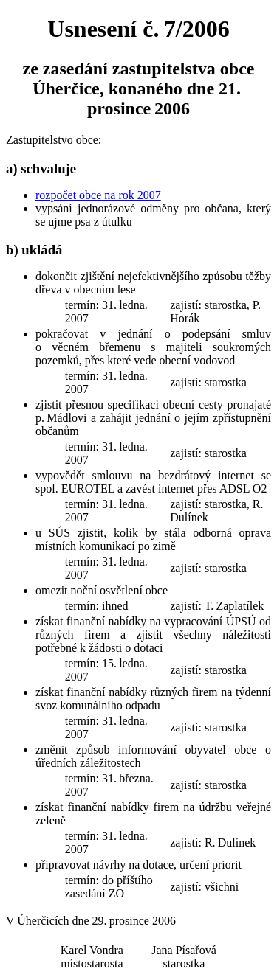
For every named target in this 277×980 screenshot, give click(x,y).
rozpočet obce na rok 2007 (98, 195)
